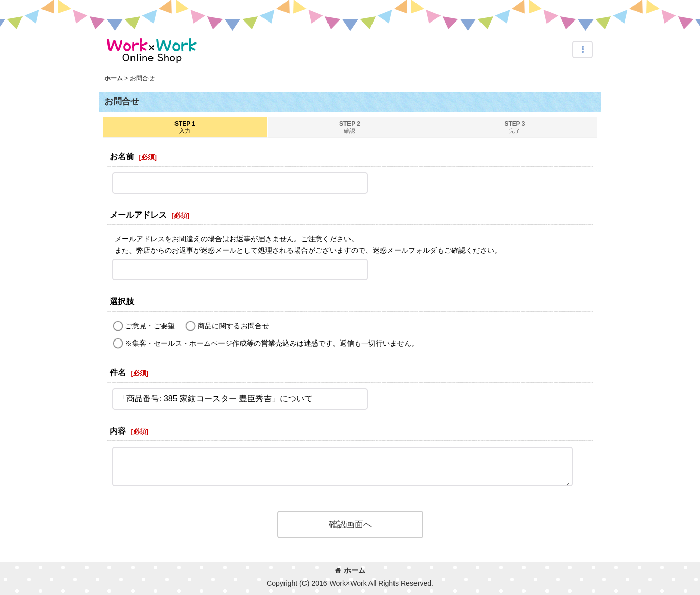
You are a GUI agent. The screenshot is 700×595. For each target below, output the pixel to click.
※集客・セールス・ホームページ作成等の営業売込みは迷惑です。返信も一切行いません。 (272, 343)
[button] (582, 50)
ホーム (350, 570)
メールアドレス (138, 215)
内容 (118, 431)
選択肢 (122, 301)
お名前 (122, 156)
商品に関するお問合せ (233, 326)
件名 (118, 372)
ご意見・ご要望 (150, 326)
